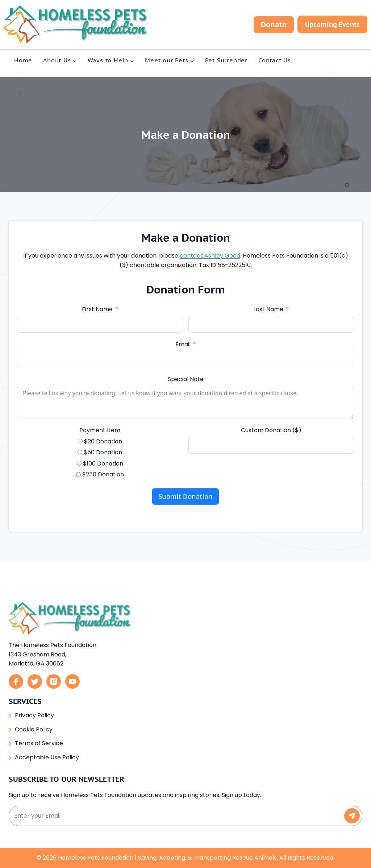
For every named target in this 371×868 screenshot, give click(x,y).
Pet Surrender (226, 60)
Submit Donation (185, 497)
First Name (97, 310)
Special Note (186, 379)
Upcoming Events (332, 24)
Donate (274, 25)
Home (23, 60)
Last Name (268, 310)
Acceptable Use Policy (47, 757)
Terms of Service (39, 743)
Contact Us (275, 60)
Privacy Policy (34, 715)
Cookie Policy (34, 729)
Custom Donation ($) (271, 431)
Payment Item (100, 431)
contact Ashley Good (220, 256)
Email (183, 345)
